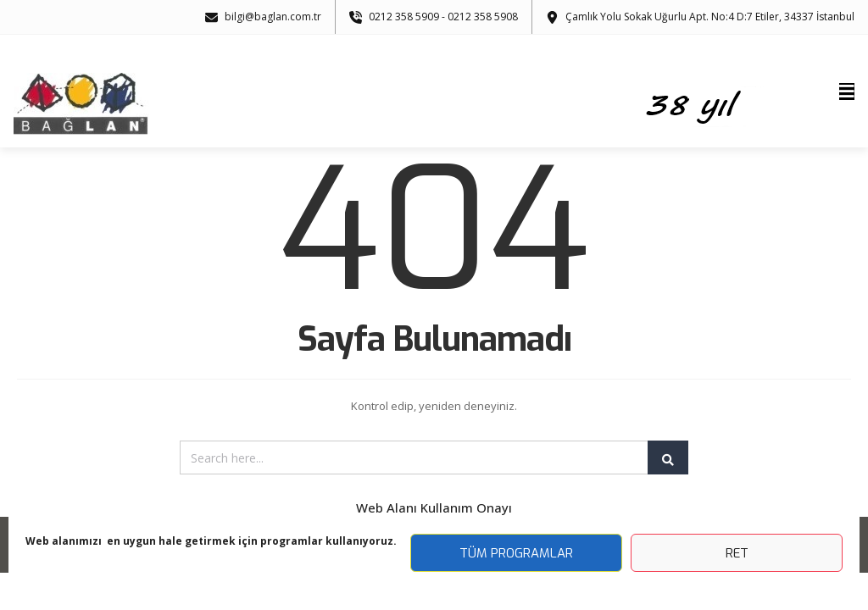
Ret (737, 553)
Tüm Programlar (516, 553)
